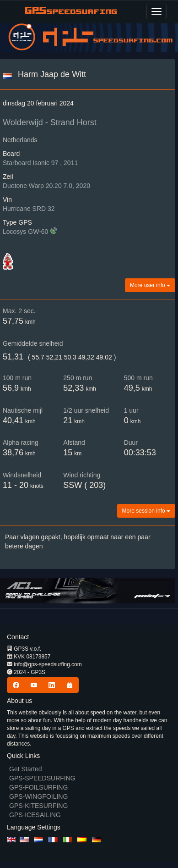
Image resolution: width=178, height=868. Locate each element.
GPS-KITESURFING (38, 806)
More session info (146, 511)
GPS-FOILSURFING (38, 787)
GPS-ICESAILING (35, 815)
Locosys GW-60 (25, 232)
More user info (150, 285)
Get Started (26, 769)
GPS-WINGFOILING (38, 796)
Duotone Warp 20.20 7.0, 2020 (46, 186)
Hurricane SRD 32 (29, 209)
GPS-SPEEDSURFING (42, 778)
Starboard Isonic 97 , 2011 (40, 163)
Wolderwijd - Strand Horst (50, 122)
